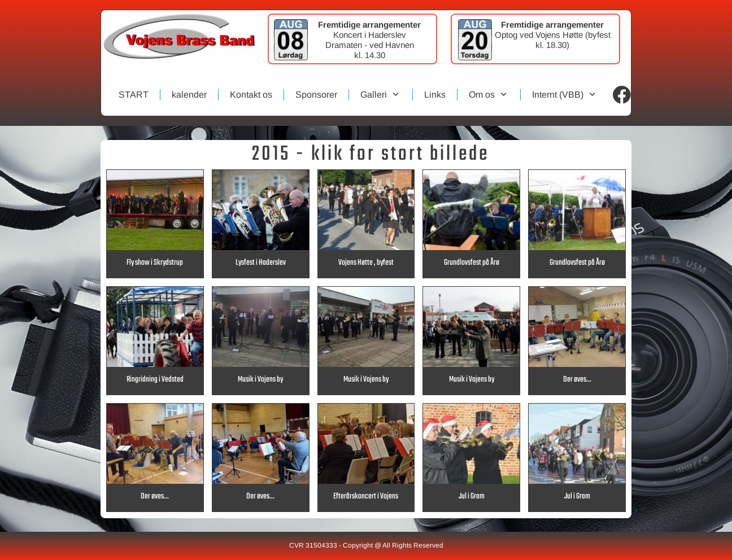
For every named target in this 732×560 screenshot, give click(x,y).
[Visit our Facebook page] (622, 95)
